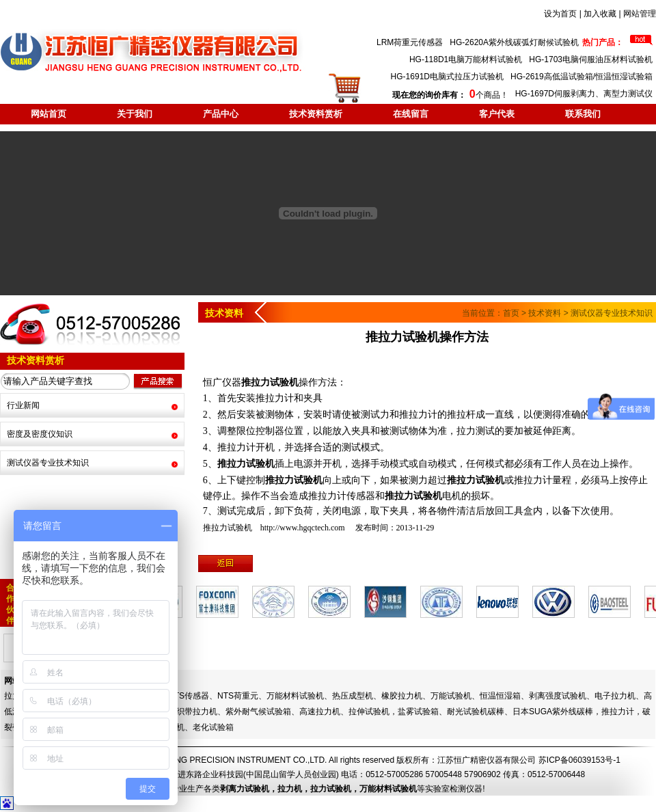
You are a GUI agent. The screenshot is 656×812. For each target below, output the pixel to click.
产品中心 (221, 114)
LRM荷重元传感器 (410, 42)
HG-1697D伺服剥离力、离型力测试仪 (584, 94)
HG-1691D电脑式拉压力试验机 (447, 77)
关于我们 (135, 114)
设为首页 (560, 14)
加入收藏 (600, 14)
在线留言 (411, 114)
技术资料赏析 (316, 114)
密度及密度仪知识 (40, 434)
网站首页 (49, 114)
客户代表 (497, 114)
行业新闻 (23, 405)
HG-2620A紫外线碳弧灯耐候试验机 (514, 42)
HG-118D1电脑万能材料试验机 (466, 59)
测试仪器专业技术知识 (48, 463)
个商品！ (450, 95)
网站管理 (640, 14)
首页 (511, 313)
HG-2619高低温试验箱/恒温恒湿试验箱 (582, 77)
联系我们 (583, 114)
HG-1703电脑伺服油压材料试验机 (591, 59)
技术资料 (545, 313)
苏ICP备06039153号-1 (579, 760)
